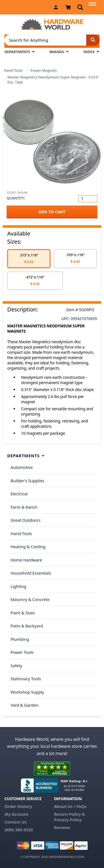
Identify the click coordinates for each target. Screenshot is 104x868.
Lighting (18, 586)
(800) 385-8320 (19, 830)
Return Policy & (69, 814)
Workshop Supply (27, 692)
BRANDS (57, 52)
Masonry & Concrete (30, 599)
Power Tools (22, 652)
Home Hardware (26, 560)
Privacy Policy (68, 820)
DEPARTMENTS (17, 52)
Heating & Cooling (28, 546)
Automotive (22, 467)
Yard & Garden (24, 705)
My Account (16, 814)
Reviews (62, 827)
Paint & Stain (23, 613)
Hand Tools (13, 70)
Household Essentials (31, 573)
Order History (18, 806)
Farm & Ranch (24, 507)
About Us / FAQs (70, 806)
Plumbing (20, 639)
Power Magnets (44, 70)
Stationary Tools (26, 679)
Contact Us (16, 822)
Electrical (19, 494)
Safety (16, 666)
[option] (29, 259)
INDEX (89, 52)
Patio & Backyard (27, 626)
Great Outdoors (26, 520)
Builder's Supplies (27, 481)
